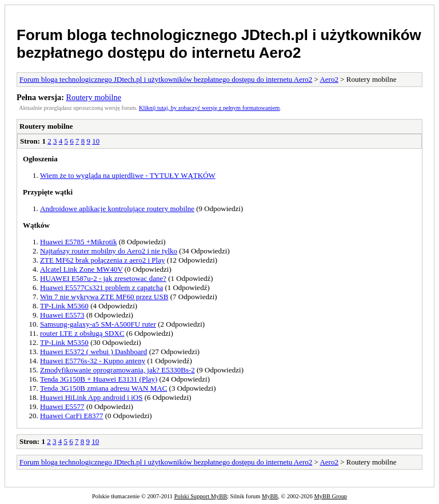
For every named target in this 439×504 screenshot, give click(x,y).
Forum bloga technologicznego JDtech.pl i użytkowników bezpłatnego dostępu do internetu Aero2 (219, 44)
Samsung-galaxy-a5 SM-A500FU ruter (98, 324)
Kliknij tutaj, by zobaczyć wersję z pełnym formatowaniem (209, 108)
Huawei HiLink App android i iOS (91, 397)
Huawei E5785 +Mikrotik (78, 242)
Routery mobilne (94, 97)
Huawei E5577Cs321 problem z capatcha (101, 287)
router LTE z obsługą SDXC (82, 333)
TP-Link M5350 (64, 342)
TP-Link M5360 (64, 306)
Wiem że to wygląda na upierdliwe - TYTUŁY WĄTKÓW (128, 175)
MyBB (270, 496)
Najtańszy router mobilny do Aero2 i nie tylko (109, 251)
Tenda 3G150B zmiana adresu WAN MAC (103, 388)
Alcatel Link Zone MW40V (81, 269)
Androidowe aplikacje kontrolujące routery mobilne (117, 209)
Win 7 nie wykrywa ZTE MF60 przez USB (104, 297)
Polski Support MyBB (201, 496)
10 (96, 141)
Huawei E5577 (62, 406)
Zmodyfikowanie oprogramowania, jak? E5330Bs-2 (117, 370)
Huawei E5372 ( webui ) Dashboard (93, 352)
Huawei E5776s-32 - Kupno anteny (93, 361)
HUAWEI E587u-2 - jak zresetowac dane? (103, 278)
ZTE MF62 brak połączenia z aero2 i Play (102, 260)
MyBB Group (331, 496)
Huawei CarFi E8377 (71, 416)
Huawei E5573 (62, 315)
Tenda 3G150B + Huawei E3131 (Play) (99, 379)
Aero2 (329, 79)
